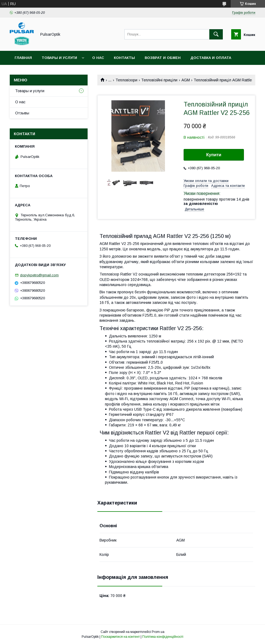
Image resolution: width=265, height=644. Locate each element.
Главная (23, 58)
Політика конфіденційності (163, 637)
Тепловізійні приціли (159, 80)
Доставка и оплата (211, 58)
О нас (98, 58)
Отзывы (22, 113)
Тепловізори (126, 80)
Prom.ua (158, 632)
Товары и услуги (59, 58)
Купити (214, 155)
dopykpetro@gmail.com (39, 275)
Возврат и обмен (163, 58)
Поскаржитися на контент (120, 637)
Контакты (124, 58)
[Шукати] (216, 34)
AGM (186, 80)
